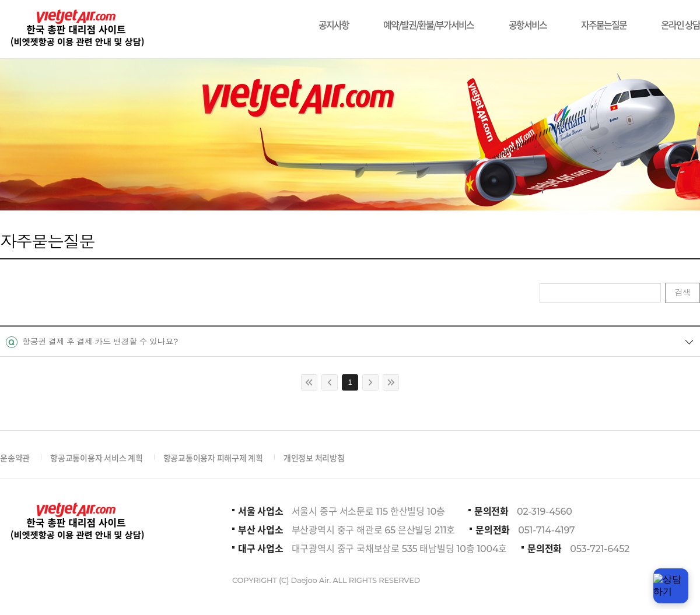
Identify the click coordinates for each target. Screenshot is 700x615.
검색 (682, 293)
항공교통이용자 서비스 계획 (97, 458)
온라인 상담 (680, 19)
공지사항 (334, 19)
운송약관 (15, 458)
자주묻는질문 (604, 19)
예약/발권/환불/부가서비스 (428, 19)
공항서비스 (528, 19)
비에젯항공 (76, 29)
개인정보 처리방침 (314, 458)
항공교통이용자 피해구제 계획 (213, 458)
